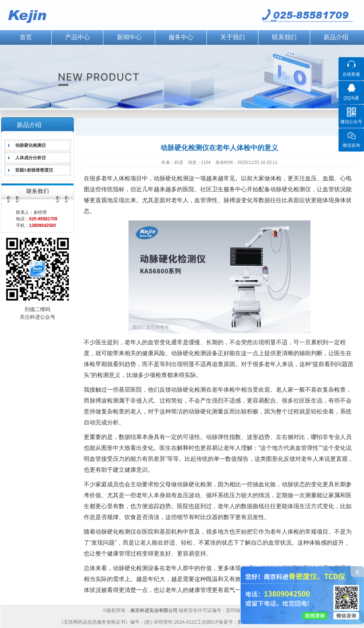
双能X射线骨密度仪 (34, 170)
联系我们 (284, 37)
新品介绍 (336, 37)
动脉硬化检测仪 (31, 145)
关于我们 (233, 37)
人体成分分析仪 (31, 158)
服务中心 (181, 37)
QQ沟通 (351, 98)
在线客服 (351, 74)
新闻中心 (129, 37)
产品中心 (78, 37)
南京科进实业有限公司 (155, 610)
